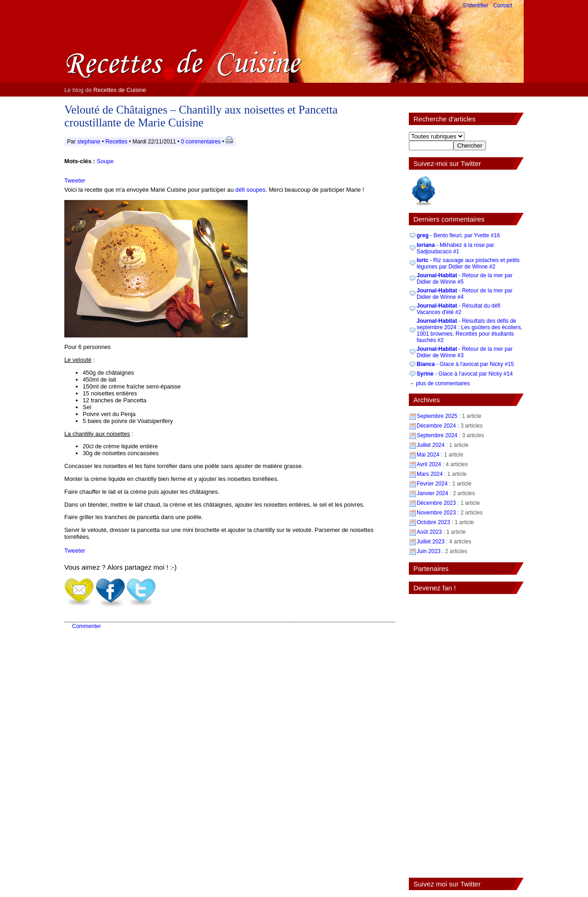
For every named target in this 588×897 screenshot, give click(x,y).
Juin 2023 (429, 551)
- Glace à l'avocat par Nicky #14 (465, 374)
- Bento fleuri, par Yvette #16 (458, 235)
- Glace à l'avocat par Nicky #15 (465, 364)
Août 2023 (429, 532)
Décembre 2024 (436, 426)
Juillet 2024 (431, 445)
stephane (89, 142)
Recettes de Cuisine (120, 90)
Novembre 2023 (436, 513)
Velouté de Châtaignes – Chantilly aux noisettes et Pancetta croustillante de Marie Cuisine (201, 116)
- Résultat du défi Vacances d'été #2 (458, 309)
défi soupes (250, 190)
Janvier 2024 (433, 493)
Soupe (105, 161)
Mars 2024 (430, 474)
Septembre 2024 (437, 435)
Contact (503, 6)
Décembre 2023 (436, 503)
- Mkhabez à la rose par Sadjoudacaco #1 (455, 248)
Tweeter (75, 180)
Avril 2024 (429, 464)
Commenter (87, 626)
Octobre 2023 (433, 522)
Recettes (116, 142)
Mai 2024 (428, 455)
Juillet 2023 (431, 542)
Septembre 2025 (437, 416)
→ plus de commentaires (439, 383)
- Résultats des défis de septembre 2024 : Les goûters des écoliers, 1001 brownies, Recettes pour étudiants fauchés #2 (469, 331)
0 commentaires (202, 142)
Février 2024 (432, 484)
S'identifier (475, 6)
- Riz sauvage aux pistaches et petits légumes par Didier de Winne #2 (468, 263)
